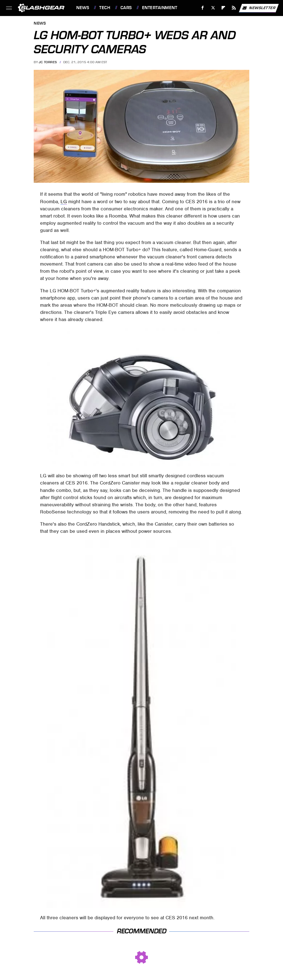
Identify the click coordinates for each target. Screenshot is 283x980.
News (83, 8)
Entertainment (160, 8)
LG (64, 202)
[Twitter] (213, 8)
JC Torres (48, 62)
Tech (105, 8)
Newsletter (259, 8)
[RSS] (234, 8)
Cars (126, 8)
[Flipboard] (223, 8)
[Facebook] (203, 8)
